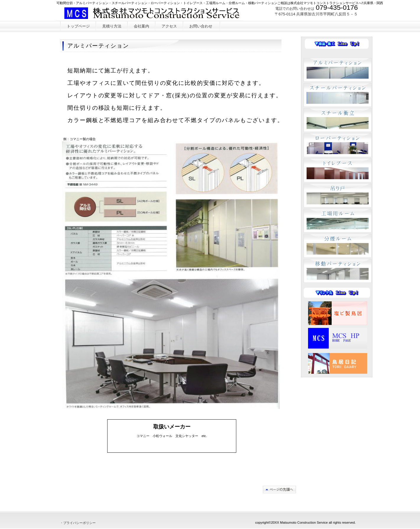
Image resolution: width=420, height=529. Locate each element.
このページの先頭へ (279, 490)
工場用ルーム (337, 221)
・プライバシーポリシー (78, 523)
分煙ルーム (337, 246)
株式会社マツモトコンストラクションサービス (155, 13)
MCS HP (337, 338)
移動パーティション (337, 271)
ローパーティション (337, 145)
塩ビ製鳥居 (337, 313)
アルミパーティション (337, 70)
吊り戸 (337, 195)
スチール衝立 (337, 120)
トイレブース (337, 170)
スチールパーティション (337, 95)
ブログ (337, 363)
